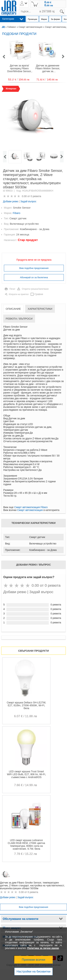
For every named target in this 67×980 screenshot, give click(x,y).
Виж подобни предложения (34, 268)
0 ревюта (36, 196)
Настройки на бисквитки (33, 971)
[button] (4, 57)
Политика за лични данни (43, 948)
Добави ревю (11, 201)
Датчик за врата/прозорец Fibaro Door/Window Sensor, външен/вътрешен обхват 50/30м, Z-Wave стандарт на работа (19, 68)
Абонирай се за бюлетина (34, 277)
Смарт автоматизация (30, 27)
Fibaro (17, 213)
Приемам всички (33, 960)
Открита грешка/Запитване (35, 289)
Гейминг (12, 27)
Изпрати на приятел (19, 294)
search (65, 9)
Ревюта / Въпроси (19, 319)
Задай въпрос (28, 201)
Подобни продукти (19, 34)
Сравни (39, 294)
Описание (13, 309)
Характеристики (40, 309)
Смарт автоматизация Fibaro (31, 507)
